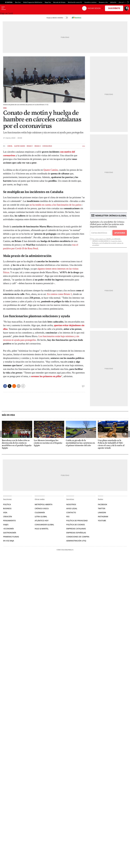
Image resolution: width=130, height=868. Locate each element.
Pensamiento (9, 521)
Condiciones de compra (78, 537)
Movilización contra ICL (75, 2)
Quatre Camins (20, 146)
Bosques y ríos (103, 2)
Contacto (71, 512)
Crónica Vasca (42, 508)
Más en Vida (8, 415)
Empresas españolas (76, 533)
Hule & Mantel (42, 529)
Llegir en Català (6, 13)
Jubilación (113, 2)
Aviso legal (72, 508)
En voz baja (9, 541)
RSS (68, 517)
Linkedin (102, 512)
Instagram (103, 517)
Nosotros (71, 504)
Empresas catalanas (76, 529)
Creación (8, 517)
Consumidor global (44, 525)
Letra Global (41, 517)
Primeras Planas (11, 537)
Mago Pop (48, 2)
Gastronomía (10, 533)
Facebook (103, 504)
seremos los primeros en (46, 376)
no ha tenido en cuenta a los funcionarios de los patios (55, 205)
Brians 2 (38, 146)
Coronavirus (47, 146)
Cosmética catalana (90, 2)
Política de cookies (76, 525)
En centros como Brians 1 (59, 294)
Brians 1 (30, 146)
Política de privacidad (77, 521)
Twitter (102, 508)
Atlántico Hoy (42, 521)
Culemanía (40, 512)
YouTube (102, 521)
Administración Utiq (76, 541)
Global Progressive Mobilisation (33, 2)
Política (7, 504)
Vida (5, 108)
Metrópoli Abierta (44, 504)
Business (7, 508)
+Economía (8, 529)
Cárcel (10, 146)
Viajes (6, 525)
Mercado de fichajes (59, 2)
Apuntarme (120, 233)
